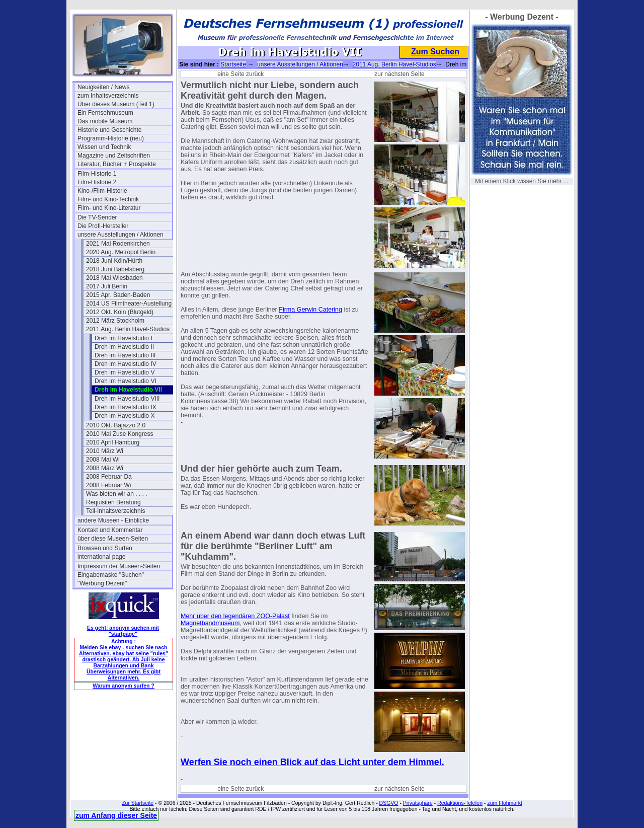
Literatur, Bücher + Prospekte (117, 164)
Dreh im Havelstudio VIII (127, 399)
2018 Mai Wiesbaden (114, 278)
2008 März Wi (105, 468)
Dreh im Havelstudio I (124, 338)
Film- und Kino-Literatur (109, 208)
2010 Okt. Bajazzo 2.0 (116, 425)
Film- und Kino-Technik (108, 199)
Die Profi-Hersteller (103, 226)
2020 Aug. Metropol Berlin (121, 252)
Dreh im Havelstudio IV (126, 364)
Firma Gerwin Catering (310, 310)
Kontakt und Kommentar (110, 530)
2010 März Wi (105, 451)
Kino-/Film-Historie (102, 191)
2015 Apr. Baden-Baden (118, 295)
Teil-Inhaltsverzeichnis (115, 511)
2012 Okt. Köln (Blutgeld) (120, 312)
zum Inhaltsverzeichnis (108, 96)
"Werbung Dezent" (102, 583)
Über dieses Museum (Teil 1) (116, 104)
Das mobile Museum (105, 121)
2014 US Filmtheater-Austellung (129, 304)
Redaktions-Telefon (460, 803)
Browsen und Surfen (105, 548)
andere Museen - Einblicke (113, 520)
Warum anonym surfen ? (124, 686)
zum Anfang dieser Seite (116, 815)
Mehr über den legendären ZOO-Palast (235, 616)
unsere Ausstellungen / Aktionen (120, 235)
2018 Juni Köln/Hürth (114, 261)
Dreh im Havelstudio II (124, 347)
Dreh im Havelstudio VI (126, 381)
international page (101, 557)
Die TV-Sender (97, 217)
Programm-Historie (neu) (111, 138)
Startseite (233, 64)
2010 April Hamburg (113, 442)
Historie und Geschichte (109, 130)
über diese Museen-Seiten (113, 539)
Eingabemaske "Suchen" (111, 575)
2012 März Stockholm (115, 321)
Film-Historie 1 (97, 174)
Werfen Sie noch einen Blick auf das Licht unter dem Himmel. (312, 762)
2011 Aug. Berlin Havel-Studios (128, 329)
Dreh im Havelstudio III (125, 355)
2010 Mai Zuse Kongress (119, 434)
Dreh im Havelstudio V (125, 372)
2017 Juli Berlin (107, 286)
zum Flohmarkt (504, 803)
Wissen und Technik (104, 147)
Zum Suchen (435, 52)
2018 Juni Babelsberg (115, 269)
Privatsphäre (418, 803)
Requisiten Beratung (113, 502)
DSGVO (389, 803)
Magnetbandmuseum (210, 623)
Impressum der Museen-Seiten (119, 566)
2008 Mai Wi (103, 460)
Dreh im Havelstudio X (125, 416)
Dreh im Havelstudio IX (126, 407)
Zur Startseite (138, 803)
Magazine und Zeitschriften (114, 156)
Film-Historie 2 (97, 182)
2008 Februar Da (109, 477)
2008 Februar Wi (108, 485)
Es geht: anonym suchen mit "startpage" (123, 631)
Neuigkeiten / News (103, 87)
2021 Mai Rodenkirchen (118, 244)
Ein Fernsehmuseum (105, 113)
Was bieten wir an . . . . (117, 494)
